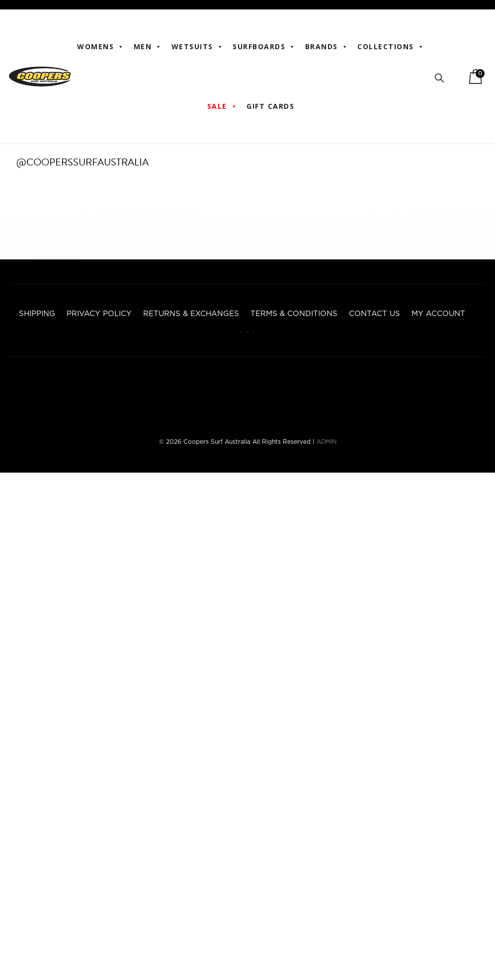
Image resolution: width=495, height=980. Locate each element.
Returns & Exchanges (191, 314)
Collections (391, 47)
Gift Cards (270, 106)
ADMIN (327, 442)
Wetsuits (198, 47)
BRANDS (327, 47)
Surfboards (264, 47)
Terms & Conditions (294, 314)
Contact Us (374, 314)
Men (148, 47)
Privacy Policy (99, 314)
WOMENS (101, 47)
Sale (223, 106)
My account (438, 314)
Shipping (37, 314)
